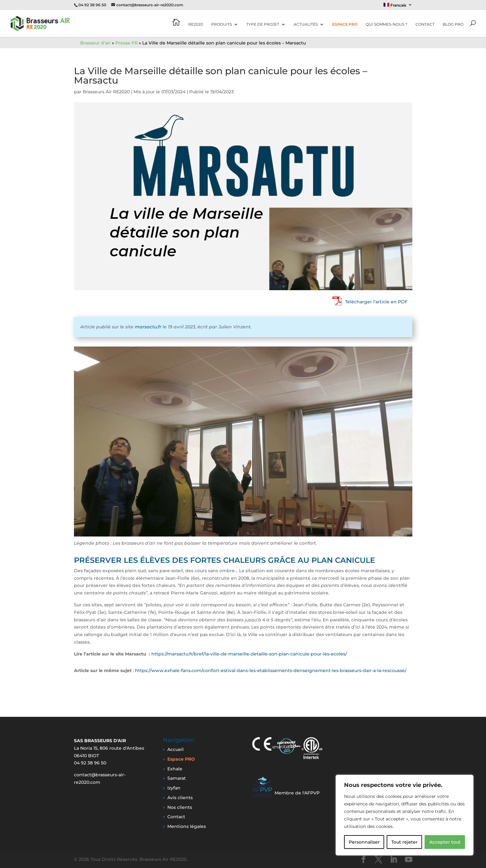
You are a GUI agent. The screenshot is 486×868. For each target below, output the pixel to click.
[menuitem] (398, 6)
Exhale (175, 769)
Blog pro (453, 24)
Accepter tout (445, 842)
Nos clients (180, 807)
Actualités (306, 24)
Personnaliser (364, 842)
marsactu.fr (148, 327)
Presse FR (126, 43)
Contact (425, 24)
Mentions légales (187, 826)
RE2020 (196, 24)
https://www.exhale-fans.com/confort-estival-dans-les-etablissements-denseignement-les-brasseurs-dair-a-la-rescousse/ (271, 670)
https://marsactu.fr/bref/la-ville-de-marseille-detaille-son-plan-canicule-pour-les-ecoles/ (249, 654)
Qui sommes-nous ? (387, 24)
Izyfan (174, 788)
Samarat (177, 778)
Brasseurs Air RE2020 (106, 92)
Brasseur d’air (95, 43)
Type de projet (263, 24)
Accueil (175, 749)
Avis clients (180, 798)
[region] (405, 815)
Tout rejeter (405, 842)
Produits (222, 24)
